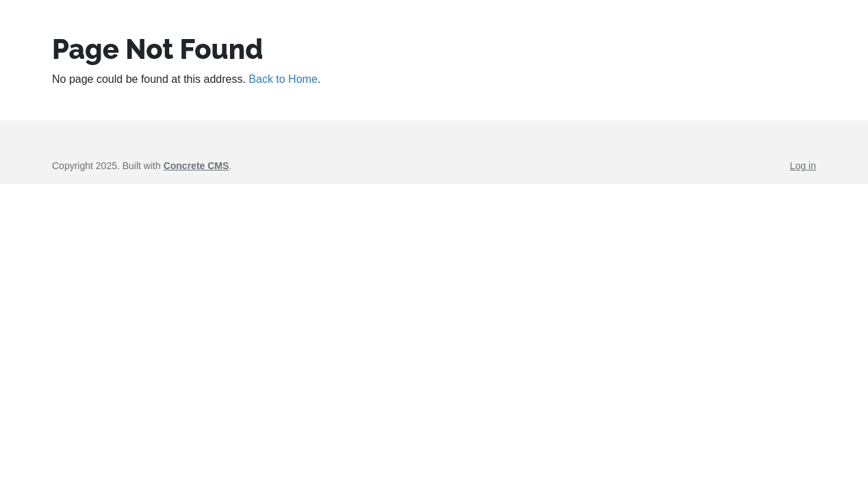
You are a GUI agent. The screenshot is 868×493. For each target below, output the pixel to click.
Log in (803, 166)
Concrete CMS (196, 166)
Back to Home (283, 79)
